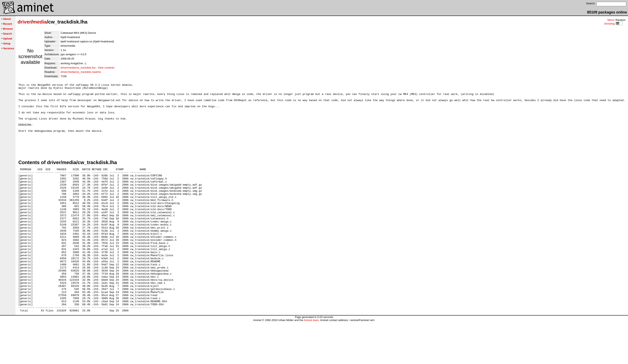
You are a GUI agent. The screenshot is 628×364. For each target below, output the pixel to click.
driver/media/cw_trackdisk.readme (81, 72)
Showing (609, 24)
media (40, 22)
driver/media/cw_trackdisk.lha (78, 68)
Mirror (611, 20)
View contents (106, 68)
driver (24, 22)
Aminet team (311, 362)
